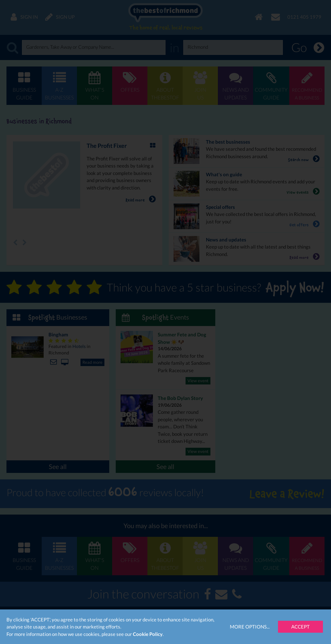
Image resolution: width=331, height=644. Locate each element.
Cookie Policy (148, 634)
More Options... (250, 627)
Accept (300, 627)
